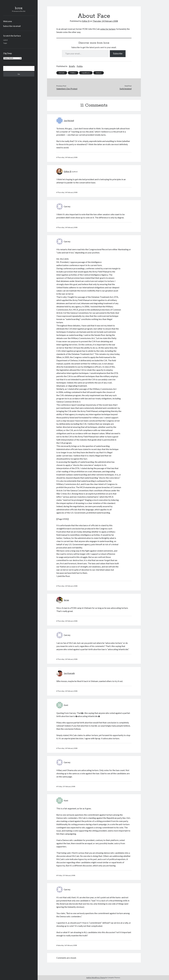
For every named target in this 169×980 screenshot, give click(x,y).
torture (99, 73)
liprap (66, 600)
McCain (62, 73)
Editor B (86, 21)
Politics (73, 73)
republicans (86, 73)
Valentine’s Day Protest (67, 89)
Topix (5, 43)
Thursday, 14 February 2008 (105, 21)
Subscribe (118, 54)
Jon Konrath (69, 673)
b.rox (19, 8)
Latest (5, 40)
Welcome (8, 21)
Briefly (72, 66)
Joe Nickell (69, 120)
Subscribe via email (12, 26)
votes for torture (108, 29)
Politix (80, 66)
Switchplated (126, 89)
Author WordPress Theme (96, 978)
